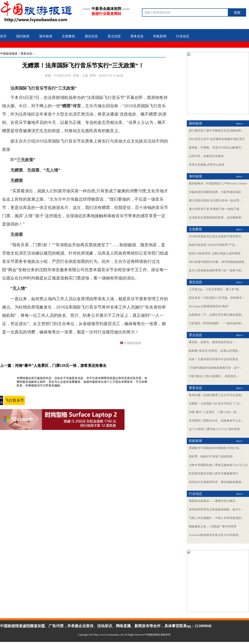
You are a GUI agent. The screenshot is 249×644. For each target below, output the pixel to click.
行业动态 (183, 36)
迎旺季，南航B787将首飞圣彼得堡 (211, 457)
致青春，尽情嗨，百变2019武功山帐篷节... (216, 148)
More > (240, 124)
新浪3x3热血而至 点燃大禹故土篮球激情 (215, 253)
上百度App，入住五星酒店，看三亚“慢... (215, 289)
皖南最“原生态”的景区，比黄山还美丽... (214, 351)
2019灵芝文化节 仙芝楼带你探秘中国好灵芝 (217, 139)
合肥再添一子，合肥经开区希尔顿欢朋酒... (216, 315)
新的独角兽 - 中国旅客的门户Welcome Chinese (218, 184)
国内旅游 (23, 36)
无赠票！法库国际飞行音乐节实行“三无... (215, 404)
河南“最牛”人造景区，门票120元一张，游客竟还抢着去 (61, 366)
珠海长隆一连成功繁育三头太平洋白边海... (216, 395)
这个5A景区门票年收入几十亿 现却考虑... (215, 429)
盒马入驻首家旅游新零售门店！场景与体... (216, 270)
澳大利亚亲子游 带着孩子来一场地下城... (215, 209)
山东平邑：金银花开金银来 (206, 156)
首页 (3, 36)
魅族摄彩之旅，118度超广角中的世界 (213, 526)
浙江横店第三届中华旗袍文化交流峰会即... (216, 131)
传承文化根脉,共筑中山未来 (207, 165)
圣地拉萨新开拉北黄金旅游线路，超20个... (216, 509)
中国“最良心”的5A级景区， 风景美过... (214, 376)
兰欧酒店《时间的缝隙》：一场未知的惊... (216, 323)
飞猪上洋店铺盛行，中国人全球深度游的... (216, 518)
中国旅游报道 (9, 54)
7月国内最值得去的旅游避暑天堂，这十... (215, 368)
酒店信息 (91, 36)
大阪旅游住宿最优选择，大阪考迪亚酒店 (215, 192)
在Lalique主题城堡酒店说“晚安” (209, 306)
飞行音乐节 (15, 400)
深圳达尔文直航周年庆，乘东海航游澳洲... (216, 482)
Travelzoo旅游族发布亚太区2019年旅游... (215, 535)
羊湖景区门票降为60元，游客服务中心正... (216, 421)
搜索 (237, 13)
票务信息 (137, 36)
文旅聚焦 (68, 36)
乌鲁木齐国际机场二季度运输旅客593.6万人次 (218, 465)
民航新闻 (160, 36)
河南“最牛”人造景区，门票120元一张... (214, 412)
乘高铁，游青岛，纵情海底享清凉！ (212, 342)
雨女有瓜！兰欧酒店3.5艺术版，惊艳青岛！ (217, 298)
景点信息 (114, 36)
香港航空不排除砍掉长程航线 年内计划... (215, 448)
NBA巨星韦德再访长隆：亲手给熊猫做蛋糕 (217, 262)
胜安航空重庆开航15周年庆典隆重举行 (214, 474)
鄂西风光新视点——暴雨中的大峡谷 (212, 501)
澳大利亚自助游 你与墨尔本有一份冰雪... (215, 201)
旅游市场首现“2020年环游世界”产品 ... (213, 245)
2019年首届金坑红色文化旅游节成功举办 (215, 236)
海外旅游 (46, 36)
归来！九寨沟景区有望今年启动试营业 (214, 359)
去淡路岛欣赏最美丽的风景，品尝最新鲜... (216, 218)
